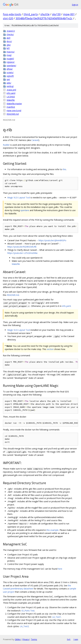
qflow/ (10, 69)
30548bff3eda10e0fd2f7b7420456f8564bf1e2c (44, 18)
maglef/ (10, 59)
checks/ (10, 34)
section (50, 349)
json (76, 639)
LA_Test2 (24, 626)
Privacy (26, 639)
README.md (13, 114)
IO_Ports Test (28, 611)
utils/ (9, 83)
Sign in (75, 5)
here (60, 569)
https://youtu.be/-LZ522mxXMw (22, 253)
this (64, 169)
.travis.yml (11, 90)
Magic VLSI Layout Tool (19, 198)
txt (69, 639)
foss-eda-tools (12, 14)
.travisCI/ (11, 31)
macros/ (11, 52)
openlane (25, 210)
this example (52, 530)
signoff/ (10, 76)
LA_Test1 (57, 617)
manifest (11, 107)
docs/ (9, 41)
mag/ (9, 55)
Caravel (35, 140)
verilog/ (10, 86)
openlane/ (11, 66)
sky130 (56, 14)
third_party (31, 14)
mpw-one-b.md (14, 110)
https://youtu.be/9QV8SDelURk (22, 247)
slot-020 (8, 18)
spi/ (8, 79)
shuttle (45, 14)
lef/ (8, 48)
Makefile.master (14, 104)
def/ (9, 38)
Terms (34, 639)
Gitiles (18, 639)
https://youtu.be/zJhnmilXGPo (52, 240)
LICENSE (11, 97)
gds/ (9, 45)
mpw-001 (69, 14)
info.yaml (11, 93)
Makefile (11, 100)
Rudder (6, 145)
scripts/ (10, 72)
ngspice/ (11, 62)
